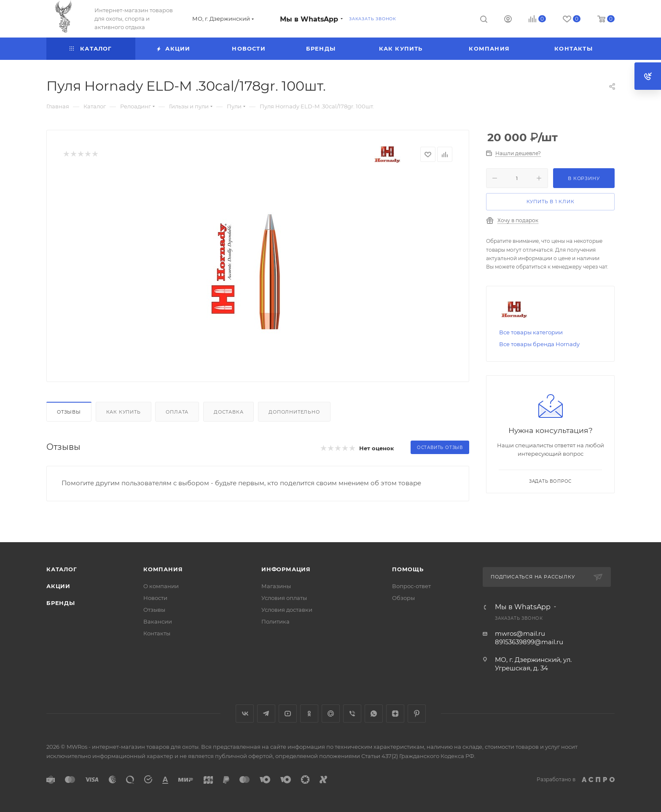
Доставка (228, 412)
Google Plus (331, 714)
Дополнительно (294, 412)
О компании (161, 586)
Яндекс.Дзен (395, 714)
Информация (286, 569)
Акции (58, 586)
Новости (155, 598)
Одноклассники (309, 714)
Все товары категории (531, 332)
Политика (275, 621)
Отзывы (69, 412)
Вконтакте (245, 714)
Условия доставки (287, 610)
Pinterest (417, 714)
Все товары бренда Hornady (539, 344)
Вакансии (158, 621)
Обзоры (403, 598)
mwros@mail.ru (520, 633)
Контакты (157, 633)
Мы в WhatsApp (309, 19)
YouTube (288, 714)
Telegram (266, 714)
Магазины (276, 586)
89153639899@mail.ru (529, 642)
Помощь (408, 569)
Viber (352, 714)
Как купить (124, 412)
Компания (163, 569)
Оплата (177, 412)
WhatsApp (374, 714)
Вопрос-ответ (411, 586)
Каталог (62, 569)
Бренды (61, 603)
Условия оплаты (284, 598)
